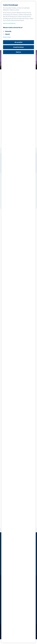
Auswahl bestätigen (19, 47)
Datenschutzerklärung (9, 23)
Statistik (7, 34)
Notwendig (8, 31)
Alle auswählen (18, 42)
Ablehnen (18, 52)
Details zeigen (7, 37)
